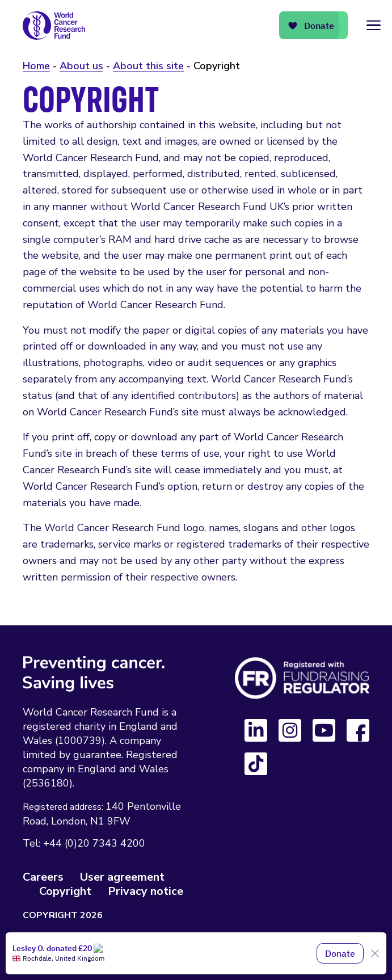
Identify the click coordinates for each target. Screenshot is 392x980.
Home (36, 66)
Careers (43, 877)
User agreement (122, 877)
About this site (148, 66)
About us (81, 66)
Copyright (65, 891)
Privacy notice (146, 891)
